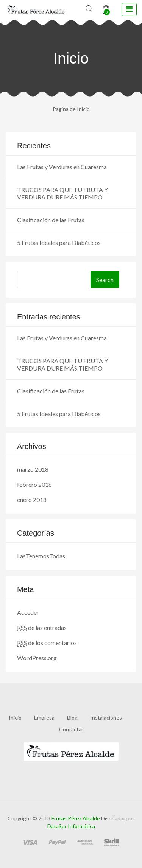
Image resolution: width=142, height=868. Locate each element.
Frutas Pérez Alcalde (76, 818)
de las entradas (42, 628)
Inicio (15, 718)
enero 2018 (32, 499)
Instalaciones (106, 718)
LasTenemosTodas (41, 556)
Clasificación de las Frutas (51, 220)
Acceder (28, 612)
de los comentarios (47, 643)
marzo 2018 (33, 469)
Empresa (44, 718)
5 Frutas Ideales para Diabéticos (59, 242)
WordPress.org (37, 658)
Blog (72, 718)
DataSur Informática (71, 826)
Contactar (71, 729)
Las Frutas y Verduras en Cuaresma (62, 167)
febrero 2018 (34, 484)
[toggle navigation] (129, 9)
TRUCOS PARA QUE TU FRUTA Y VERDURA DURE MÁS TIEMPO (62, 193)
